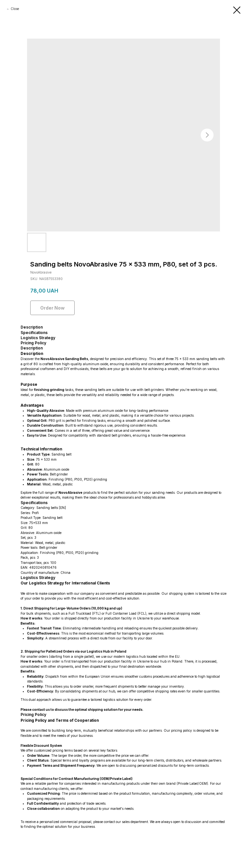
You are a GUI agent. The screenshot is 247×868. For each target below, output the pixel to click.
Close (15, 9)
